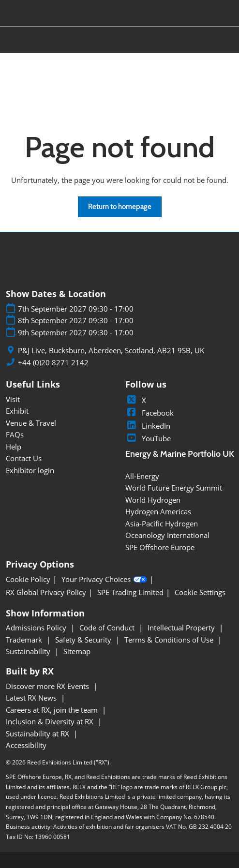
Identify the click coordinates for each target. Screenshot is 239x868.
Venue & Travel (31, 423)
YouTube (148, 438)
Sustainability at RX (38, 733)
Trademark (25, 640)
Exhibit (17, 411)
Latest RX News (32, 698)
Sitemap (77, 651)
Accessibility (26, 745)
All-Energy (142, 476)
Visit (13, 399)
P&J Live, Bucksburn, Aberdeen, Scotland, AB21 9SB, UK (111, 351)
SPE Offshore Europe (160, 547)
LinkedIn (148, 426)
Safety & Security (84, 640)
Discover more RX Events (48, 686)
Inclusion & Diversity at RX (51, 721)
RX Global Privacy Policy (46, 592)
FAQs (15, 434)
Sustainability (29, 651)
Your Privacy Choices (104, 580)
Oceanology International (167, 535)
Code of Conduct (108, 628)
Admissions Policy (37, 628)
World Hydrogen (153, 500)
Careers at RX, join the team (53, 710)
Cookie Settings (200, 592)
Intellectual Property (182, 628)
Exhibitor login (30, 470)
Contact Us (24, 458)
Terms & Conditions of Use (170, 640)
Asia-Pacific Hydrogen (162, 524)
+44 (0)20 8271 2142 (53, 363)
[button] (120, 207)
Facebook (149, 413)
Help (14, 447)
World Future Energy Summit (174, 488)
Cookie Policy (28, 579)
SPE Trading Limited (130, 592)
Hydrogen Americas (158, 511)
